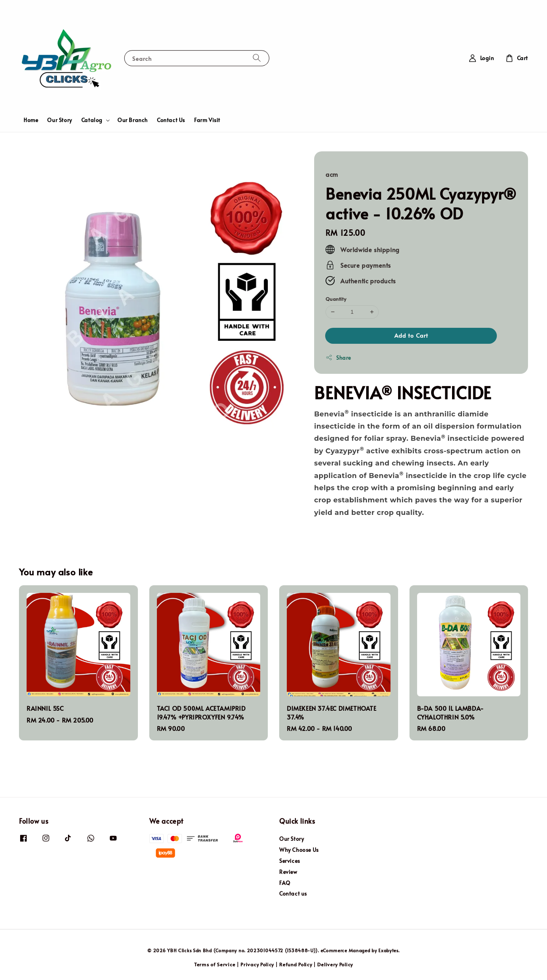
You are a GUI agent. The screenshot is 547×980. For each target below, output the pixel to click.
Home (31, 120)
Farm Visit (207, 120)
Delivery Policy (335, 964)
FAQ (285, 883)
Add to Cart (411, 335)
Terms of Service (215, 964)
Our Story (59, 120)
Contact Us (171, 120)
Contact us (293, 893)
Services (290, 861)
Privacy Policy (257, 964)
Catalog (92, 120)
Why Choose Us (299, 850)
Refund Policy (296, 964)
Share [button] (338, 358)
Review (288, 872)
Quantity (336, 299)
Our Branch (133, 120)
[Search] (257, 58)
